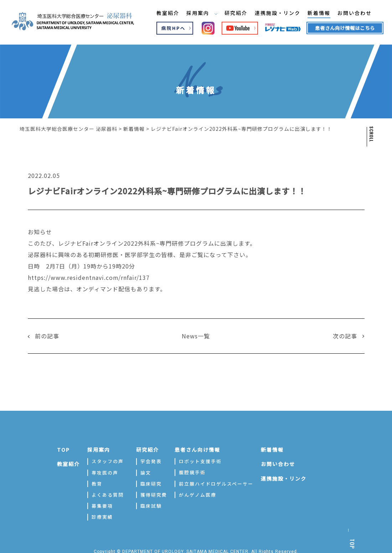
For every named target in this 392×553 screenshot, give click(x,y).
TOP (63, 449)
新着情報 (313, 14)
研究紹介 (229, 14)
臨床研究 (151, 483)
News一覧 (196, 335)
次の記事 (345, 335)
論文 (146, 472)
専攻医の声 (105, 472)
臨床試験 (151, 505)
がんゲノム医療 (198, 494)
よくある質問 (108, 494)
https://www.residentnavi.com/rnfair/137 (89, 277)
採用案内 (195, 14)
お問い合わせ (349, 14)
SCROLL (371, 134)
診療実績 (102, 516)
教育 (97, 483)
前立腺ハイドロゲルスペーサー (216, 483)
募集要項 (102, 505)
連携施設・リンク (271, 14)
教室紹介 (161, 14)
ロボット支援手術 (200, 460)
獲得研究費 (154, 494)
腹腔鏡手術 (192, 472)
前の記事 (47, 335)
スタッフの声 (108, 460)
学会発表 (151, 460)
